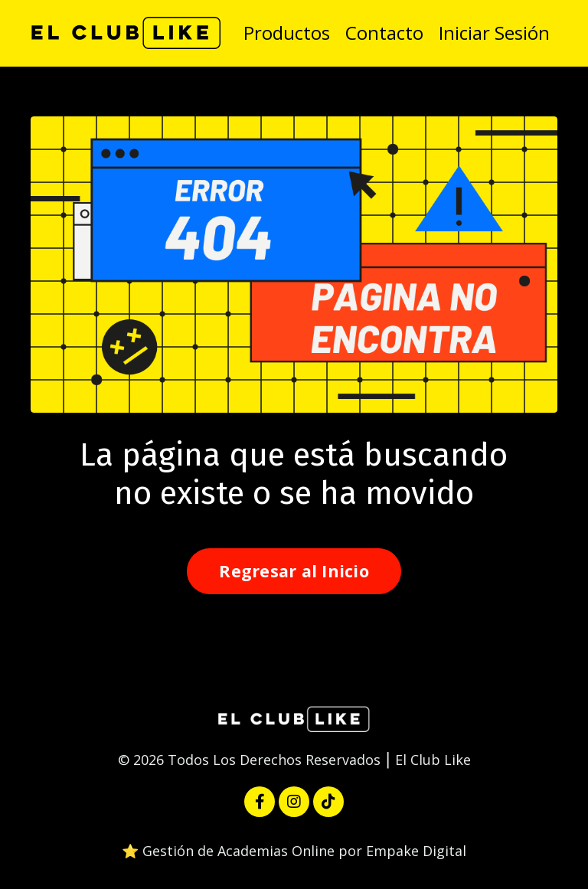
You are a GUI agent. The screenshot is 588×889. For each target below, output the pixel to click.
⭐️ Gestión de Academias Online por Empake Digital (294, 851)
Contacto (384, 33)
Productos (287, 33)
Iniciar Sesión (494, 33)
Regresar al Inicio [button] (294, 571)
